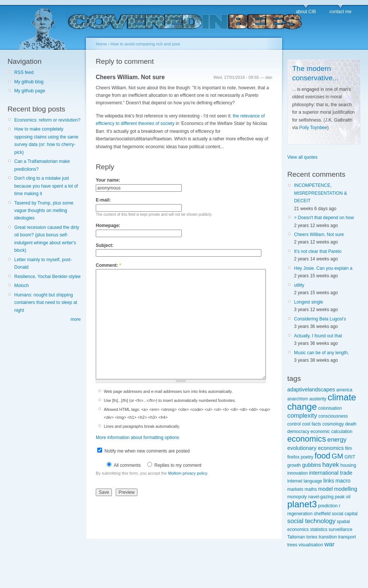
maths (311, 489)
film (349, 448)
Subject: (105, 245)
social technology (311, 521)
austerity (318, 399)
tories (312, 537)
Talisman (296, 537)
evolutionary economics (315, 448)
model (325, 489)
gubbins (311, 465)
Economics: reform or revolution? (47, 120)
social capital (345, 514)
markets (295, 489)
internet (295, 481)
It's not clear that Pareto (318, 251)
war (330, 544)
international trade (331, 473)
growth (294, 465)
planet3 (302, 504)
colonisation (330, 408)
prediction (328, 506)
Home (101, 44)
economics (307, 439)
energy (337, 440)
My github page (30, 91)
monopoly (297, 497)
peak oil (343, 497)
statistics (319, 529)
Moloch (22, 286)
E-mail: (103, 200)
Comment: (108, 265)
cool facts (311, 424)
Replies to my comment (174, 465)
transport (347, 537)
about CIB (306, 12)
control (294, 424)
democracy (298, 432)
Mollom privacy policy (188, 473)
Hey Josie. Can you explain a (323, 268)
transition (328, 537)
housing (348, 465)
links (329, 481)
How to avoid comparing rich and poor (145, 44)
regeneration (300, 514)
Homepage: (108, 226)
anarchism (298, 399)
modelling (346, 489)
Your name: (108, 180)
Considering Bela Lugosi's (320, 319)
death (351, 424)
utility (299, 285)
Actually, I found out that (318, 336)
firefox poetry (300, 457)
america (345, 390)
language (313, 481)
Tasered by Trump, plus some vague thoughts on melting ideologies (44, 211)
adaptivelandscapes (311, 389)
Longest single (308, 302)
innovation (298, 473)
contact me (340, 12)
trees (292, 545)
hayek (331, 465)
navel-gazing (321, 497)
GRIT (350, 457)
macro (343, 481)
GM (337, 456)
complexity (302, 416)
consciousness (333, 416)
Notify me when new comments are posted (143, 451)
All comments (124, 465)
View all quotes (302, 157)
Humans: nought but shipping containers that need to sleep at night (46, 303)
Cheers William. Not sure (130, 77)
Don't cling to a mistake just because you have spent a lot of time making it (46, 186)
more (76, 319)
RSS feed (24, 72)
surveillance (340, 529)
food (323, 456)
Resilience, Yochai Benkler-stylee (48, 277)
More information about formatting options (137, 438)
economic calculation (331, 432)
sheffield (322, 514)
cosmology (333, 424)
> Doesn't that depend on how (324, 218)
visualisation (311, 545)
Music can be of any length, (321, 353)
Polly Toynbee (313, 128)
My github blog (29, 82)
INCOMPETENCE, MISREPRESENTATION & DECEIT (320, 193)
